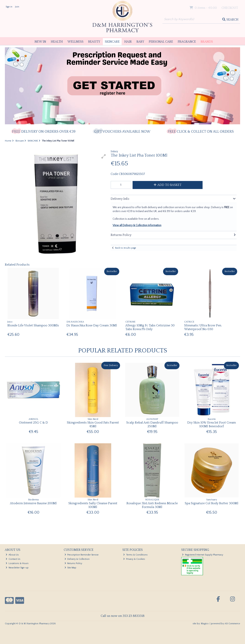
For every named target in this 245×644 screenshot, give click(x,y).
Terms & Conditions (135, 555)
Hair (128, 42)
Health (57, 42)
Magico (205, 624)
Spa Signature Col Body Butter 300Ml (212, 503)
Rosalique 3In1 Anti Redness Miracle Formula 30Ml (152, 505)
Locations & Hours (17, 563)
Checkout (230, 8)
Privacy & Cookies (134, 559)
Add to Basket (168, 185)
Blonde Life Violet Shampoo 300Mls (33, 325)
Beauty (94, 42)
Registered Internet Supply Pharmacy (203, 555)
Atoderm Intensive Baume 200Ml (33, 503)
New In (40, 42)
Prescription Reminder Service (82, 555)
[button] (104, 156)
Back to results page (126, 248)
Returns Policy (73, 563)
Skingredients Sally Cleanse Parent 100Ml (93, 505)
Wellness (75, 42)
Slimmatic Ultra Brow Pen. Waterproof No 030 (203, 327)
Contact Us (13, 559)
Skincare (112, 42)
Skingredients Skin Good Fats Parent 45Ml (93, 424)
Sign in (9, 7)
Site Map (70, 568)
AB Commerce (232, 624)
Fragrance (187, 42)
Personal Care (161, 42)
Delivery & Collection (77, 559)
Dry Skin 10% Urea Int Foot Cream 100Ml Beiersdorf (212, 424)
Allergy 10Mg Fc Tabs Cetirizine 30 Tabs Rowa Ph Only (150, 327)
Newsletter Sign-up (17, 568)
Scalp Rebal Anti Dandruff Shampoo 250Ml (152, 424)
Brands (207, 42)
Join (17, 7)
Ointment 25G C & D (33, 423)
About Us (12, 555)
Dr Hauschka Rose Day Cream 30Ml (92, 325)
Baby (140, 42)
